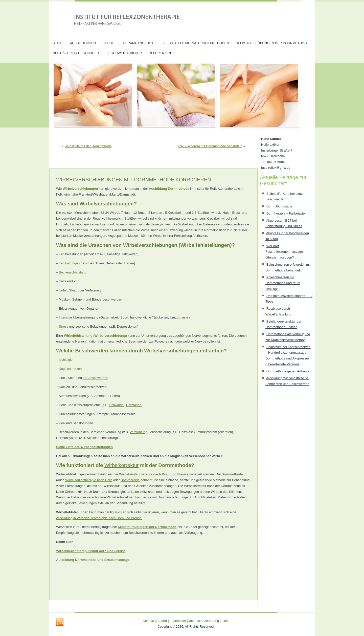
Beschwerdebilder (124, 53)
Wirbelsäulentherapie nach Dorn (89, 480)
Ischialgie (66, 360)
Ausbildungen (83, 43)
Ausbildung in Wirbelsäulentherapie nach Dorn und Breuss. (99, 518)
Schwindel (117, 405)
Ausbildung (158, 189)
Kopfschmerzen (70, 369)
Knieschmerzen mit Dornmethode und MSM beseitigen (283, 283)
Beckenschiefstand (73, 272)
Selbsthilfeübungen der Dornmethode (272, 43)
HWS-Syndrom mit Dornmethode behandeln (210, 146)
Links (225, 621)
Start (58, 43)
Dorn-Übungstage (279, 206)
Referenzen (160, 53)
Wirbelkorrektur (122, 465)
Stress (64, 326)
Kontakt (148, 621)
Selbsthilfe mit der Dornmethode (88, 146)
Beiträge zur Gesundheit (76, 53)
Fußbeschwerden (96, 378)
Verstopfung (138, 432)
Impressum (178, 621)
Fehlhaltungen (69, 263)
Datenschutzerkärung (204, 621)
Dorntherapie (130, 480)
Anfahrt (162, 621)
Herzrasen (134, 405)
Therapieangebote (138, 43)
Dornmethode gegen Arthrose (288, 371)
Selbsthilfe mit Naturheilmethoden (196, 43)
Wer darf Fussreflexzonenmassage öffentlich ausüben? (284, 252)
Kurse (108, 43)
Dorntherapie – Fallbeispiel (286, 213)
